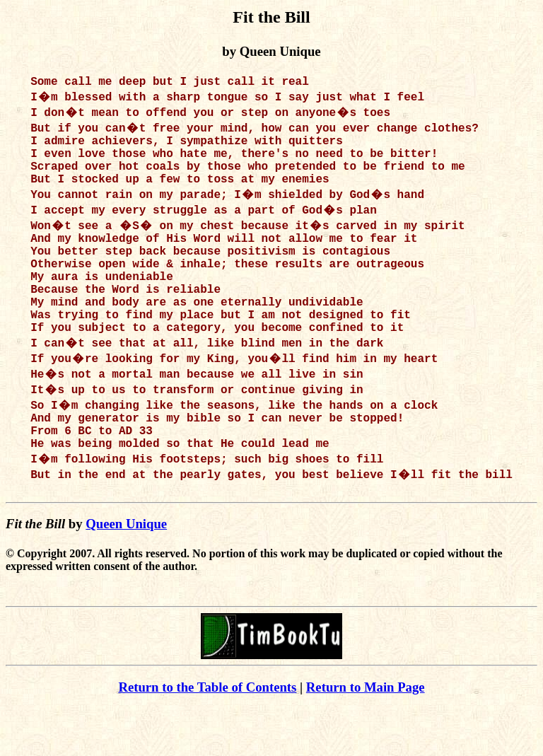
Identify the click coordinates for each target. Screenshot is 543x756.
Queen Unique (126, 572)
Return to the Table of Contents (207, 735)
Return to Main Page (366, 735)
